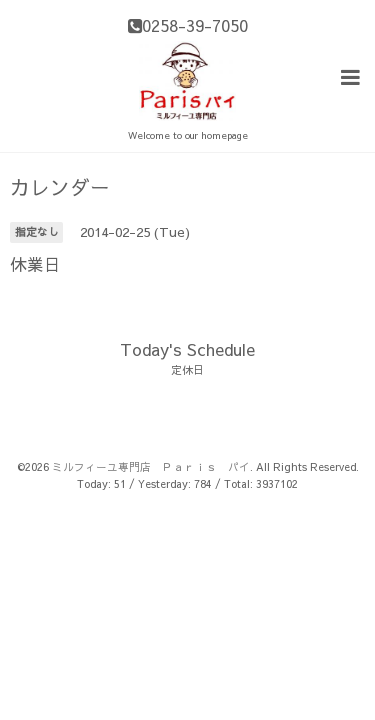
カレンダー (60, 186)
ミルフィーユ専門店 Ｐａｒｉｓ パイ (151, 465)
